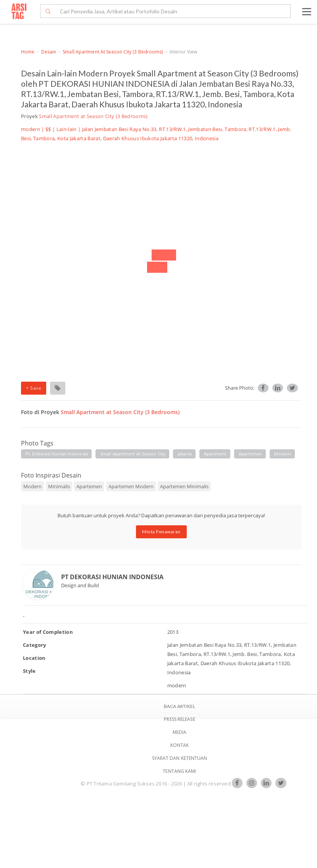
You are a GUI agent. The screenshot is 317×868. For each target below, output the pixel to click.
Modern (32, 486)
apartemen (251, 454)
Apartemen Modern (131, 486)
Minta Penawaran (161, 532)
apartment (215, 454)
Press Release (179, 719)
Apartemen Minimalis (184, 486)
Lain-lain (67, 129)
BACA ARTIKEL (180, 706)
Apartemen (89, 486)
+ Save (34, 388)
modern (283, 454)
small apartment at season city (133, 454)
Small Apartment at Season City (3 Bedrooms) (113, 52)
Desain (49, 52)
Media (180, 732)
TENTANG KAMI (179, 771)
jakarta (185, 454)
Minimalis (59, 486)
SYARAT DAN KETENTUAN (180, 758)
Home (28, 52)
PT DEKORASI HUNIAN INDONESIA (112, 577)
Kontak (180, 745)
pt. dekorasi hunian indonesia (57, 454)
